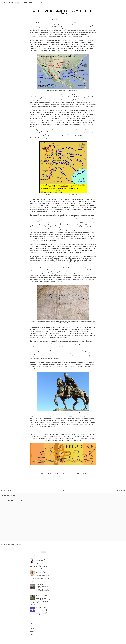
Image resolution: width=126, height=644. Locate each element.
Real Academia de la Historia (50, 434)
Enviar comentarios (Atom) (14, 544)
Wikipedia (65, 436)
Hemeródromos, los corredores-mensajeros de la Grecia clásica (43, 572)
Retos (104, 3)
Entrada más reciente (6, 491)
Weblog (110, 3)
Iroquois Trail (33, 623)
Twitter (61, 473)
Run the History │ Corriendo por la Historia (23, 3)
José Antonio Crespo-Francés (73, 90)
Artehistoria (44, 436)
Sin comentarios (71, 19)
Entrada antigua (121, 491)
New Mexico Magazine (67, 323)
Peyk (31, 626)
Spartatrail (68, 477)
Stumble (78, 473)
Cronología (118, 3)
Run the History (95, 3)
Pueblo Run (63, 477)
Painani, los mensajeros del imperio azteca (42, 560)
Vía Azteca (32, 634)
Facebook (52, 473)
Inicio (86, 3)
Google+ (69, 473)
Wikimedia (77, 412)
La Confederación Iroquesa (42, 607)
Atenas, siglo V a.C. (40, 585)
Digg (85, 473)
